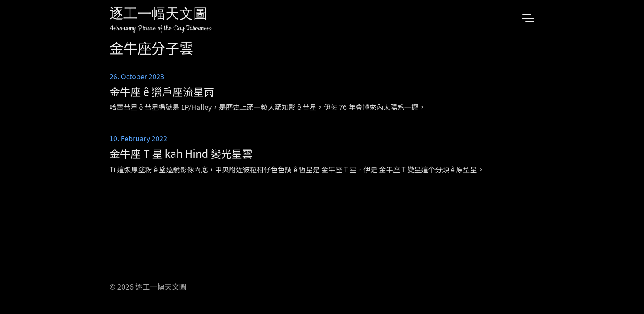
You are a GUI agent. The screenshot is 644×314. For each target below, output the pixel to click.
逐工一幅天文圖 (158, 15)
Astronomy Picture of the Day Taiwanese (160, 28)
